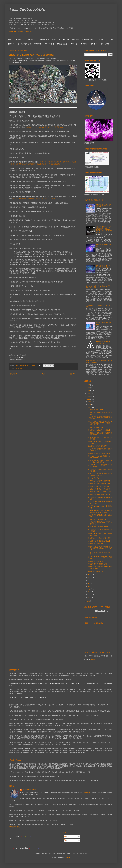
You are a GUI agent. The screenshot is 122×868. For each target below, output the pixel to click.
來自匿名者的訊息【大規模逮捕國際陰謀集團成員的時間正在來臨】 (100, 512)
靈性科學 (11, 44)
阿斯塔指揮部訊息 (89, 40)
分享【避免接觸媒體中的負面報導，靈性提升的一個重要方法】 (100, 461)
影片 (54, 40)
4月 (90, 589)
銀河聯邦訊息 (49, 44)
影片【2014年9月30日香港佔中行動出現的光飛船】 (100, 503)
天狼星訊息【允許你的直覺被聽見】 (99, 481)
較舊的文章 (73, 374)
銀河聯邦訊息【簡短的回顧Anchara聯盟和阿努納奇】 (100, 568)
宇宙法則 (37, 44)
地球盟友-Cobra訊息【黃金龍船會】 (99, 487)
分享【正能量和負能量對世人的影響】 (100, 527)
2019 (88, 385)
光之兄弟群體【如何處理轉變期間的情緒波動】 (100, 418)
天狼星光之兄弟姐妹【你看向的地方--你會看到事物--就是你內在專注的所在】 (100, 548)
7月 (90, 581)
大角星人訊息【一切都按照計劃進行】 (100, 489)
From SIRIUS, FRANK (27, 10)
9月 (90, 575)
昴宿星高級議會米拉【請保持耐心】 (99, 495)
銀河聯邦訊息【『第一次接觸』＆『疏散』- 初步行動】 (98, 287)
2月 (90, 595)
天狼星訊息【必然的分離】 (96, 561)
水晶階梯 (84, 44)
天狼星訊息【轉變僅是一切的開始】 (99, 430)
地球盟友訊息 (44, 40)
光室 (112, 40)
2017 (89, 391)
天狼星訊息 (32, 40)
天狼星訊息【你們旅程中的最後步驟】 (100, 538)
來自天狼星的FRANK (29, 790)
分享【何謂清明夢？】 (95, 478)
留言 (67, 841)
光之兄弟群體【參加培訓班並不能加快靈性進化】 (100, 523)
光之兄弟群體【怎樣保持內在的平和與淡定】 (100, 498)
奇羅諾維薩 (105, 44)
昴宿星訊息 (103, 40)
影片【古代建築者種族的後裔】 (104, 324)
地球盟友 (94, 44)
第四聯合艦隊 (88, 793)
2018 (88, 388)
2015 (88, 396)
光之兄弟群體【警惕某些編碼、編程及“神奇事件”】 (100, 450)
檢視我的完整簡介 (15, 827)
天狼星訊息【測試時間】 (96, 544)
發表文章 (68, 837)
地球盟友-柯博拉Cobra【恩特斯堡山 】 (103, 343)
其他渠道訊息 (19, 40)
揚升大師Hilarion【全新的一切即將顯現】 (100, 507)
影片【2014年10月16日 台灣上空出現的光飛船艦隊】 (100, 457)
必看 (9, 40)
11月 (90, 405)
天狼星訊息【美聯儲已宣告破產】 (104, 206)
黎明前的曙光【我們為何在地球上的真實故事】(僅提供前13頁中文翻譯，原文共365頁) (100, 423)
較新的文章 (13, 374)
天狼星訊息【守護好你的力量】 (98, 520)
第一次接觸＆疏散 (24, 44)
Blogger (68, 858)
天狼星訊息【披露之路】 (96, 428)
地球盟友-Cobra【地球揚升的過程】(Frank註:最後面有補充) (32, 55)
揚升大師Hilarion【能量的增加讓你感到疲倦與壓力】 (100, 466)
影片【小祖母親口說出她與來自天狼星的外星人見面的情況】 (100, 475)
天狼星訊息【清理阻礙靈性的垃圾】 (99, 484)
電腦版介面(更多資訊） (25, 32)
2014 (89, 399)
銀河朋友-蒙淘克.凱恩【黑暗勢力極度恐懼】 (100, 553)
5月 (90, 586)
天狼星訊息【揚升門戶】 (96, 410)
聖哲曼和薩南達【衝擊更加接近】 (99, 564)
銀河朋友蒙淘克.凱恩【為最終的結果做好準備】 (100, 438)
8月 (90, 578)
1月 (90, 598)
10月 (90, 407)
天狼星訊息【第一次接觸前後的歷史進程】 (98, 306)
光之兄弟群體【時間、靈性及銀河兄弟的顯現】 (100, 530)
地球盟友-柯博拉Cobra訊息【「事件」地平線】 (104, 266)
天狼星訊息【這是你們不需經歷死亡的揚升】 (100, 413)
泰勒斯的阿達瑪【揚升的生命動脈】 (99, 541)
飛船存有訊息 (62, 44)
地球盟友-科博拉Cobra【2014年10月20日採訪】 (100, 443)
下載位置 (93, 659)
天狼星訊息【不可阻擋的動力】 (98, 446)
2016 (88, 394)
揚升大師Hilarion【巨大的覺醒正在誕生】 (100, 558)
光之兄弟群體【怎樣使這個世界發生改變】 (100, 516)
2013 (88, 601)
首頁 (43, 374)
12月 (90, 402)
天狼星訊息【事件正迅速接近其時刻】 (100, 492)
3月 (90, 592)
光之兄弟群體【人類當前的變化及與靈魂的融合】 (100, 470)
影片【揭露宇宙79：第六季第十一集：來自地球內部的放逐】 (99, 362)
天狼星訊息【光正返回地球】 (104, 246)
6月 (90, 583)
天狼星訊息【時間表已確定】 (97, 571)
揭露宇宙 (76, 40)
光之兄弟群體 (64, 40)
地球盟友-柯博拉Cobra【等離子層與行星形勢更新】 (100, 535)
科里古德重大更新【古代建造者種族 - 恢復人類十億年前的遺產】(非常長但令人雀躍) (104, 230)
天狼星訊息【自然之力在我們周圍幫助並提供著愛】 (100, 434)
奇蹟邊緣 (74, 44)
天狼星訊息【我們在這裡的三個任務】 (100, 453)
